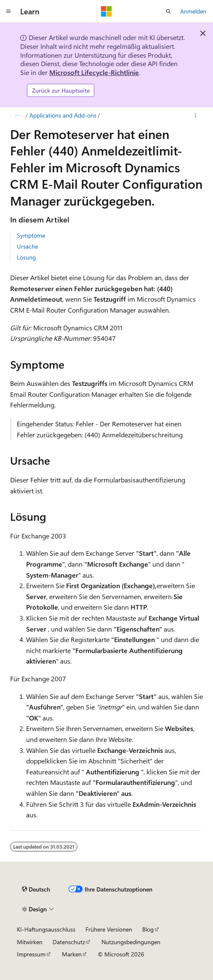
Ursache (27, 246)
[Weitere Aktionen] (196, 115)
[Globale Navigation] (8, 11)
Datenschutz (69, 942)
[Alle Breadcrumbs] (17, 115)
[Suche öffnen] (168, 11)
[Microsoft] (106, 11)
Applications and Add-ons (63, 115)
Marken (72, 954)
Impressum (31, 954)
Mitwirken (30, 942)
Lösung (26, 257)
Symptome (31, 235)
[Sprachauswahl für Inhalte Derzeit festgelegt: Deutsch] (36, 889)
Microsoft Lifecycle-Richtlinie (94, 72)
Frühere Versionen (109, 929)
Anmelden (193, 11)
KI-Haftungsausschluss (46, 929)
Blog (148, 929)
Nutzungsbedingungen (131, 942)
